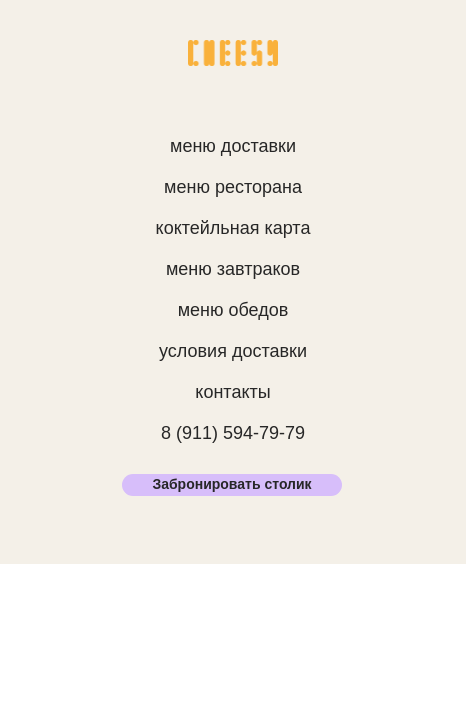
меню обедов (233, 310)
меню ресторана (233, 187)
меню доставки (233, 146)
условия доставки (233, 351)
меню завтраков (233, 269)
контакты (232, 392)
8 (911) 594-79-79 (233, 433)
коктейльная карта (233, 228)
